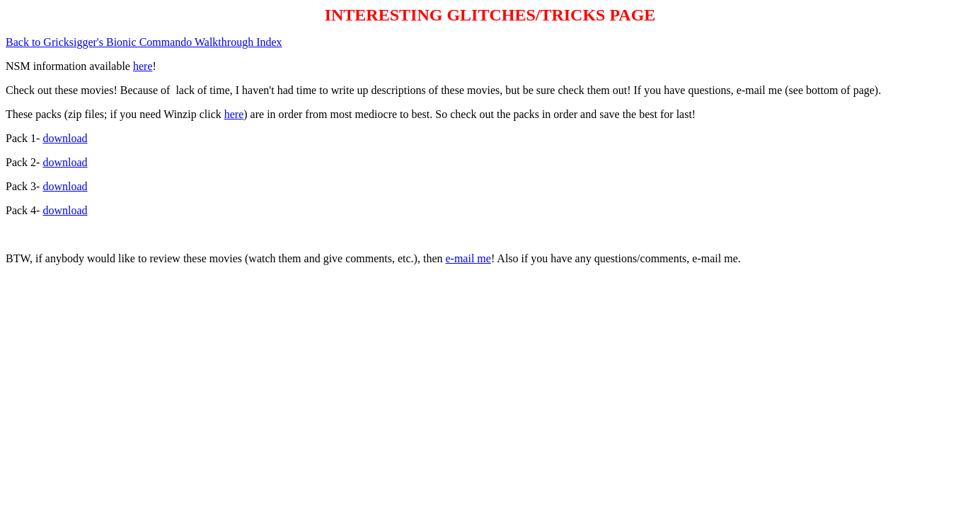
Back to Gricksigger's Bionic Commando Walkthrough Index (144, 42)
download (65, 138)
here (143, 66)
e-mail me (468, 258)
